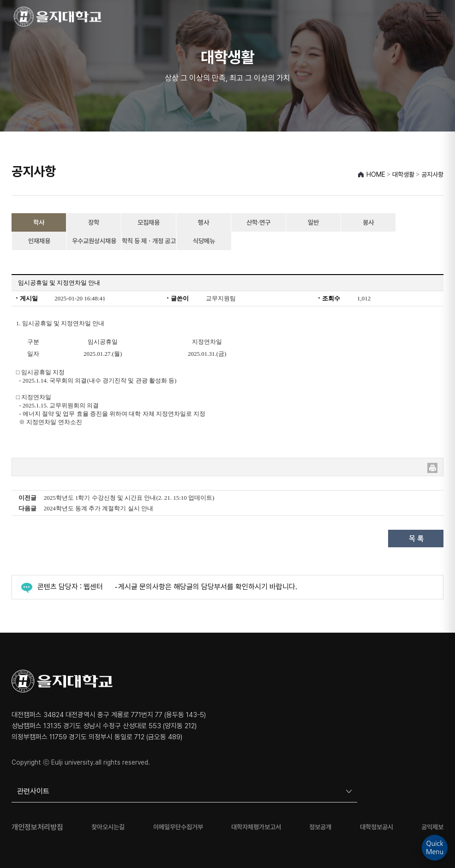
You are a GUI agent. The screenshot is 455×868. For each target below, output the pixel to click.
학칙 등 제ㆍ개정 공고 (149, 241)
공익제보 (432, 827)
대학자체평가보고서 (256, 827)
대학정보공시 (377, 827)
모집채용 (149, 222)
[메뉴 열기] (433, 17)
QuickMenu (435, 848)
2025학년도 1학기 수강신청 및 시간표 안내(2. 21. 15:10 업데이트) (129, 498)
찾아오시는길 (108, 827)
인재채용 (39, 241)
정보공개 (320, 827)
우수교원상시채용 (94, 241)
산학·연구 (258, 222)
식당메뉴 (204, 241)
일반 (313, 222)
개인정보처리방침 (37, 827)
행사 (204, 222)
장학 (94, 222)
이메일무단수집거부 (178, 827)
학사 (39, 222)
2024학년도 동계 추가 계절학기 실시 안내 (99, 508)
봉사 (368, 222)
